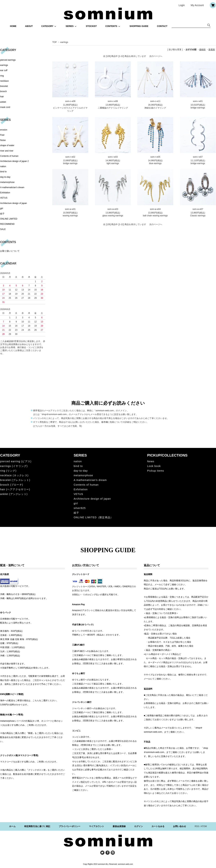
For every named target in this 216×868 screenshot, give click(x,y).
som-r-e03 (113, 157)
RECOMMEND (7, 224)
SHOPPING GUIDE (139, 26)
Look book (154, 466)
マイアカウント (96, 826)
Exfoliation (5, 193)
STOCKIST (91, 26)
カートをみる (158, 826)
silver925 (80, 508)
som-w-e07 (198, 209)
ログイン (139, 826)
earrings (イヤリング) (14, 466)
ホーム (12, 826)
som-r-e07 (198, 157)
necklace (4, 81)
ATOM (204, 826)
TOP (54, 42)
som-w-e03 (113, 209)
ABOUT (29, 26)
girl (2, 208)
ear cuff (4, 70)
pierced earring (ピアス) (16, 461)
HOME (13, 26)
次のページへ (156, 56)
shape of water (7, 145)
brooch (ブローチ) (12, 485)
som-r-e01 (198, 101)
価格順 (202, 50)
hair (2, 97)
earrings (64, 42)
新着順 (212, 50)
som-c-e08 (70, 101)
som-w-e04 (155, 209)
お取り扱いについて (10, 251)
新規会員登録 (119, 826)
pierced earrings (8, 60)
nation (3, 166)
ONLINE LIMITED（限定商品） (93, 517)
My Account (197, 5)
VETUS (4, 198)
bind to (3, 172)
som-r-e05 (155, 157)
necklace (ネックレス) (14, 475)
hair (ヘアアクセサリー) (15, 489)
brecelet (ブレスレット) (15, 480)
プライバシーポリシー (70, 826)
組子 (2, 214)
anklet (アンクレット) (14, 494)
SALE (3, 229)
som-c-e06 (113, 101)
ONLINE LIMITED (9, 219)
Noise (3, 140)
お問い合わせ (180, 826)
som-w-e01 (70, 209)
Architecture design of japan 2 (14, 161)
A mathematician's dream (12, 187)
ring (2, 76)
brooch (4, 91)
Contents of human (9, 156)
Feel (2, 135)
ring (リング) (8, 471)
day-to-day (5, 177)
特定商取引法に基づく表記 (37, 826)
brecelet (4, 86)
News (151, 461)
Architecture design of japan (14, 203)
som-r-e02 (70, 157)
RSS (197, 826)
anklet (3, 102)
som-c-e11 (155, 101)
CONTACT (162, 26)
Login (182, 5)
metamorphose (7, 182)
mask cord (5, 107)
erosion (4, 130)
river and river (7, 151)
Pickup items (156, 471)
